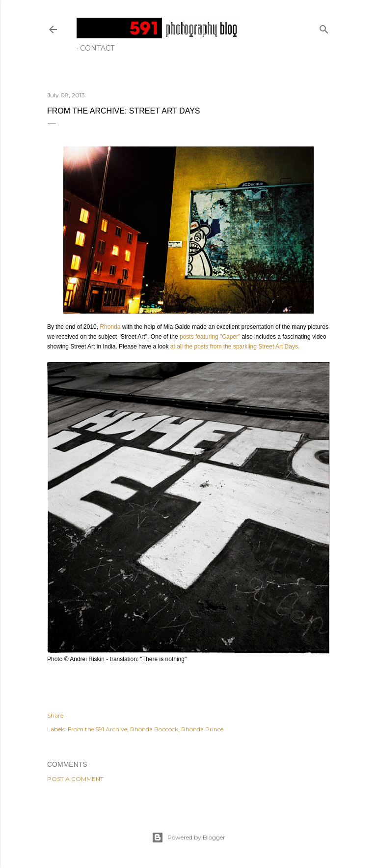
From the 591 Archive (97, 729)
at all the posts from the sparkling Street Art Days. (234, 347)
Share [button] (55, 715)
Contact (97, 48)
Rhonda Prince (202, 729)
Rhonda (109, 327)
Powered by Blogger (188, 838)
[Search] (324, 27)
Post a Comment (75, 779)
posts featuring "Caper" (210, 337)
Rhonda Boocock (154, 729)
